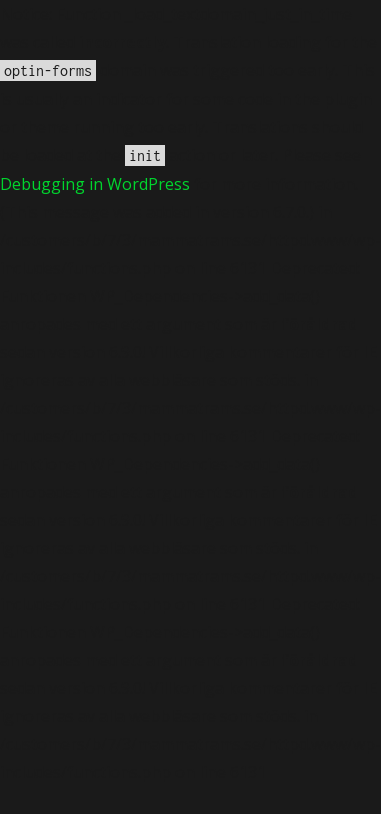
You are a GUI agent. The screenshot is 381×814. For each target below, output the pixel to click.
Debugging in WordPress (95, 184)
